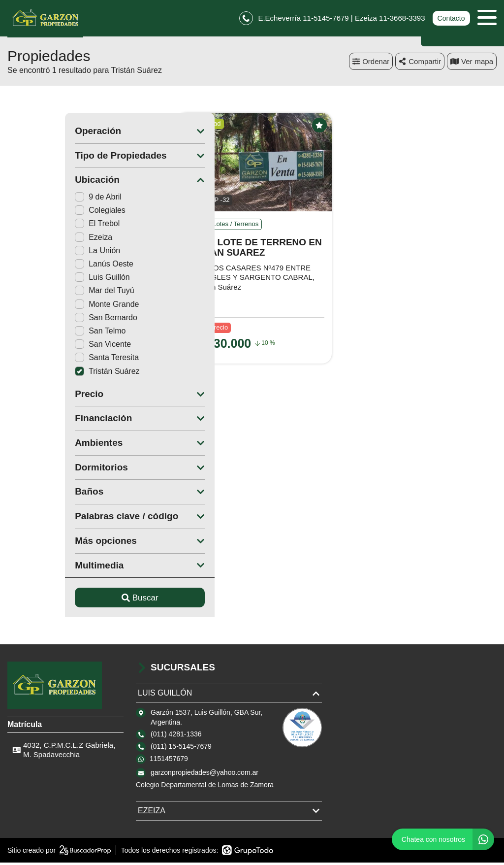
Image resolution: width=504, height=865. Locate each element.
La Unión (40, 253)
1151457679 (169, 762)
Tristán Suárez (49, 374)
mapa (472, 64)
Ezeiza (36, 240)
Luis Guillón (45, 280)
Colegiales (43, 213)
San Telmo (43, 334)
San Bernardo (48, 320)
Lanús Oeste (47, 267)
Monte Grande (49, 307)
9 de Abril (41, 200)
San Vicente (45, 347)
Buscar (82, 600)
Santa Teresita (49, 360)
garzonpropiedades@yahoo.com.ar (205, 775)
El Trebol (40, 226)
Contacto (451, 20)
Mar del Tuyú (47, 293)
